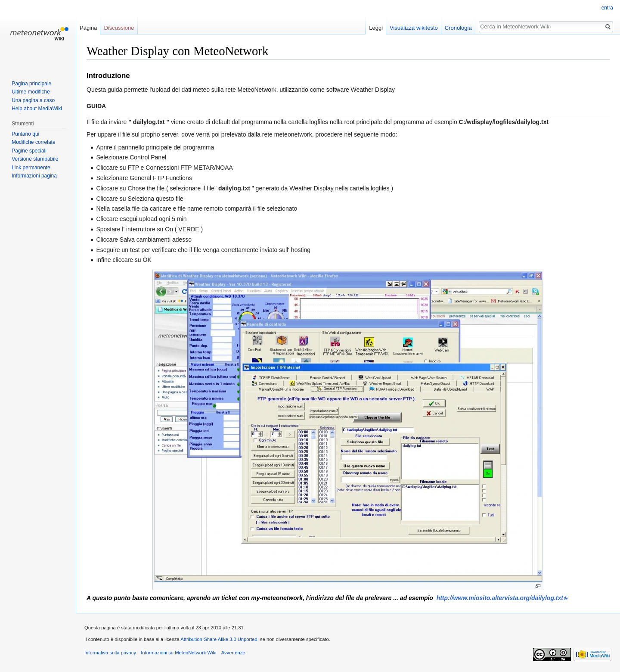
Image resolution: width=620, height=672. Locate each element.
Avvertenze (233, 653)
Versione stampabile (35, 159)
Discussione (119, 28)
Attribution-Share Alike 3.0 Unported (219, 639)
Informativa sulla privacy (110, 653)
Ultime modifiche (31, 92)
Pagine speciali (29, 151)
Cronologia (458, 28)
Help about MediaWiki (37, 109)
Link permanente (31, 168)
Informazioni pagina (34, 176)
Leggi (376, 28)
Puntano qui (25, 134)
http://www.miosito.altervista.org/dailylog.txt (500, 598)
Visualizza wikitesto (414, 28)
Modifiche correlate (33, 142)
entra (607, 8)
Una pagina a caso (33, 100)
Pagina (88, 28)
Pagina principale (31, 84)
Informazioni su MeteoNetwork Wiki (178, 653)
